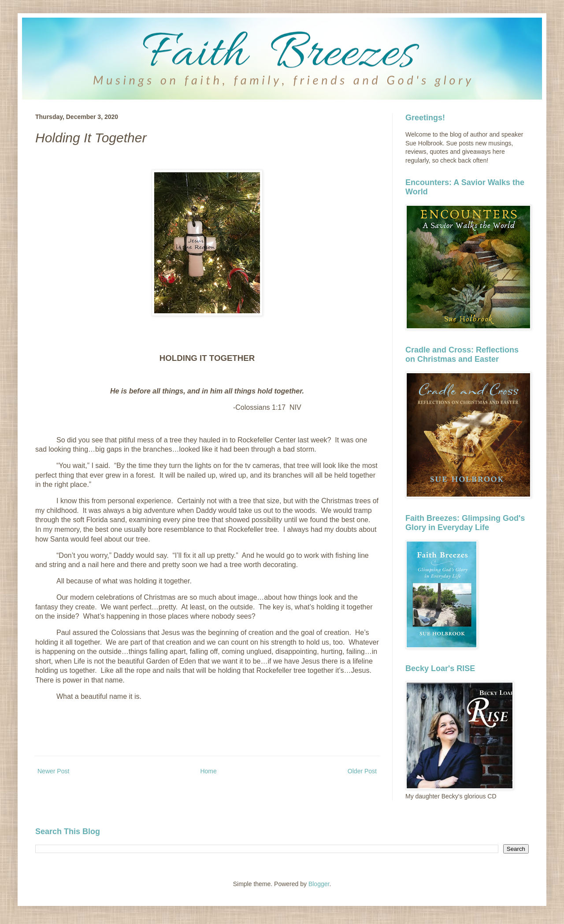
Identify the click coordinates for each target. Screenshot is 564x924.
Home (208, 771)
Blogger (319, 884)
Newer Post (53, 771)
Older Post (362, 771)
